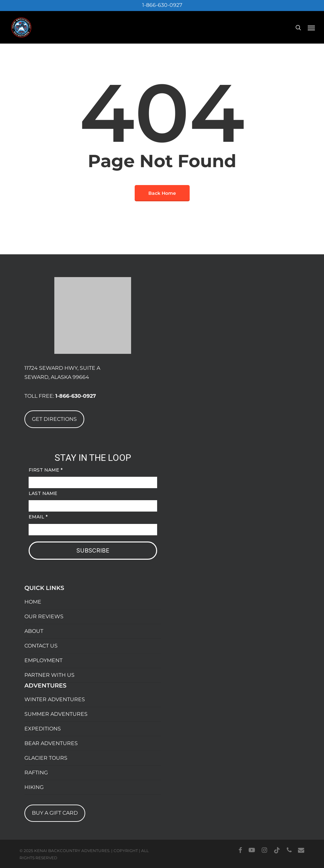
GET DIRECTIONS (54, 419)
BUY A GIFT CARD (55, 813)
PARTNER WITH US (49, 675)
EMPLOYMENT (43, 660)
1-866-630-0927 (162, 5)
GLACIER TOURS (46, 758)
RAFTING (36, 773)
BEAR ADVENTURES (51, 743)
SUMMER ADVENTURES (56, 714)
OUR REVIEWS (44, 616)
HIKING (34, 787)
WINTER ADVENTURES (55, 699)
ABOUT (34, 631)
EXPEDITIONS (43, 729)
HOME (33, 602)
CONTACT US (41, 646)
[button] (311, 28)
